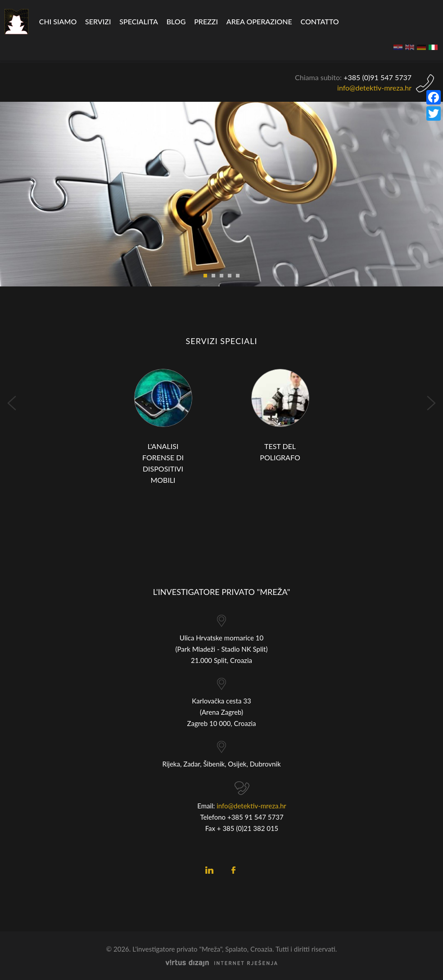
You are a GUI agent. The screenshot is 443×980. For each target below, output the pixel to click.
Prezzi (206, 21)
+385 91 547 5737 (255, 817)
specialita (139, 21)
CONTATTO (320, 21)
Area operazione (259, 21)
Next (431, 403)
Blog (176, 21)
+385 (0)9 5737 (377, 77)
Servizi (98, 21)
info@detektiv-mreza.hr (374, 88)
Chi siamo (58, 21)
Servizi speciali (221, 341)
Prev (12, 403)
